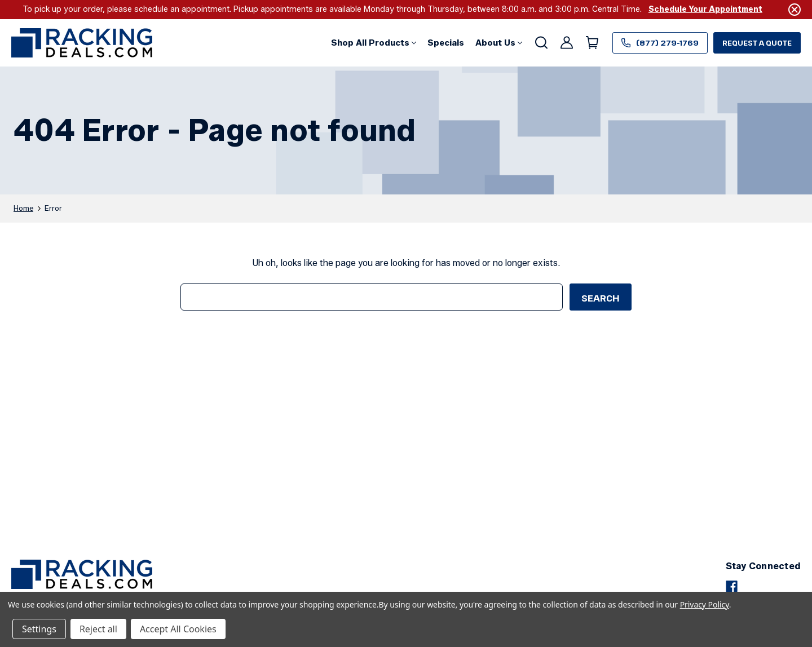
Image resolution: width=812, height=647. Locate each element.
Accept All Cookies (178, 629)
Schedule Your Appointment (705, 9)
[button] (374, 43)
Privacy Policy (705, 604)
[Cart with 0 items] (591, 43)
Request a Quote (757, 43)
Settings (39, 629)
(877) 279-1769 (660, 43)
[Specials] (446, 43)
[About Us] (499, 43)
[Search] (540, 43)
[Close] (795, 10)
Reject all (98, 629)
